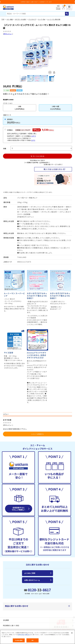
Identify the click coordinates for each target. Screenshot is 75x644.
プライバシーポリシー (24, 635)
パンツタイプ (32, 19)
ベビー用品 (10, 19)
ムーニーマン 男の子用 (54, 19)
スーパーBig (42, 19)
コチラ (33, 136)
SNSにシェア (54, 72)
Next (54, 53)
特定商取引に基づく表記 (11, 625)
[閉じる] (72, 633)
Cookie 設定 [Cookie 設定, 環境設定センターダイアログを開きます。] (19, 640)
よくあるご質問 (30, 573)
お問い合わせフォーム (32, 580)
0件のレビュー (8, 34)
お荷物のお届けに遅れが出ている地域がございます (37, 2)
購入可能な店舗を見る (53, 169)
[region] (37, 637)
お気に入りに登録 (50, 72)
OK (32, 640)
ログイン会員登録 (58, 7)
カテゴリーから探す (20, 19)
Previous (21, 53)
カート (63, 7)
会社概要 (6, 620)
